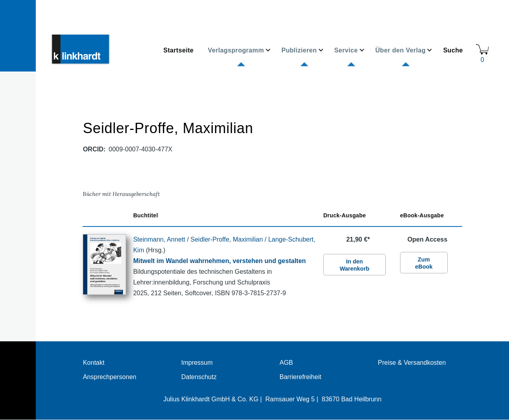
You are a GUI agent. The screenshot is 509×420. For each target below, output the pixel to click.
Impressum (197, 363)
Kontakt (93, 363)
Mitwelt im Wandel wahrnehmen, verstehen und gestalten (220, 261)
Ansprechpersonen (109, 377)
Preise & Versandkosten (412, 363)
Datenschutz (199, 377)
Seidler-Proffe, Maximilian (227, 239)
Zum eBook (424, 263)
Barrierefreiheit (300, 377)
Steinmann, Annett (159, 239)
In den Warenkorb (355, 265)
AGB (286, 363)
